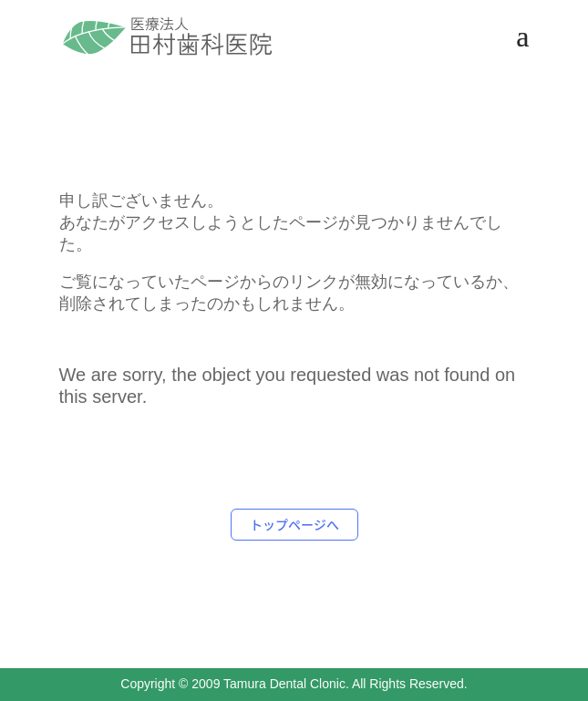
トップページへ (294, 524)
